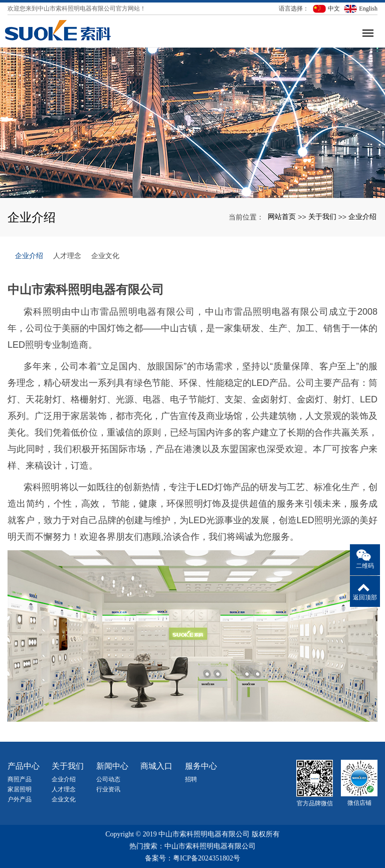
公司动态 (108, 779)
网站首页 (282, 216)
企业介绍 (362, 216)
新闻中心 (112, 766)
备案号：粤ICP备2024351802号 (192, 858)
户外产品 (20, 799)
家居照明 (20, 789)
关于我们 (322, 216)
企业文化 (105, 256)
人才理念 (67, 256)
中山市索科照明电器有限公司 (210, 846)
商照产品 (20, 779)
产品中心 (24, 766)
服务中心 (201, 766)
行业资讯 (108, 789)
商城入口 (156, 766)
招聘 (191, 779)
